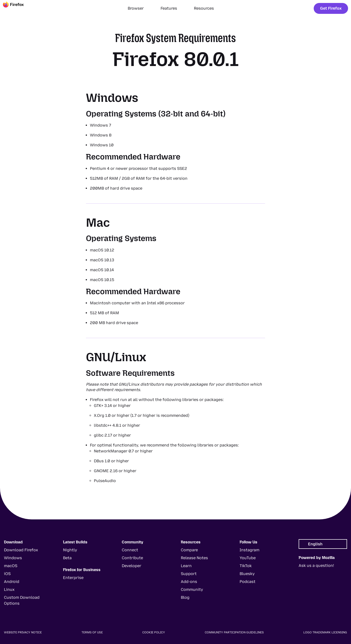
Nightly (70, 550)
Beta (67, 558)
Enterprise (73, 578)
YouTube (248, 558)
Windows (13, 558)
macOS (11, 566)
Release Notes (194, 558)
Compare (189, 550)
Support (189, 574)
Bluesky (247, 574)
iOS (7, 574)
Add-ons (189, 582)
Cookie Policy (154, 632)
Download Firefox (21, 550)
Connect (130, 550)
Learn (186, 566)
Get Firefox (331, 8)
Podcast (248, 582)
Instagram (249, 550)
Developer (132, 566)
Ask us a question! (316, 566)
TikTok (246, 566)
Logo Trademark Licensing (325, 632)
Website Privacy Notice (23, 632)
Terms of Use (92, 632)
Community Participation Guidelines (234, 632)
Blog (185, 597)
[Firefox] (18, 8)
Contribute (132, 558)
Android (12, 582)
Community (192, 589)
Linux (9, 589)
